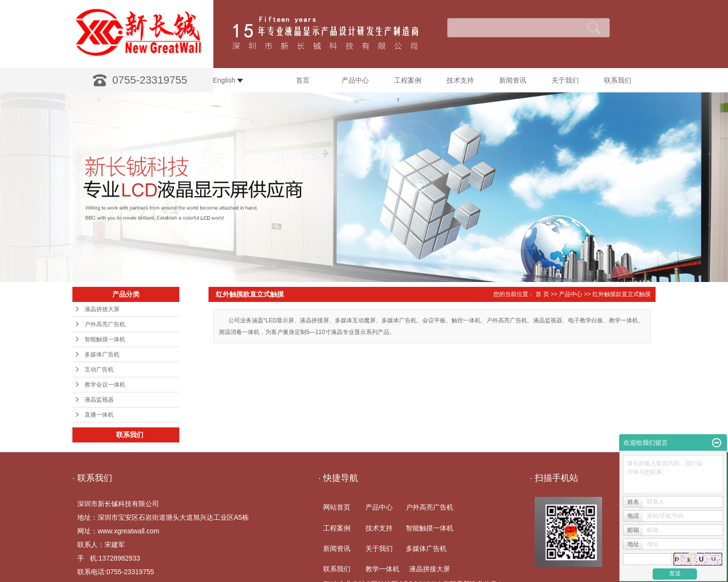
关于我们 (565, 80)
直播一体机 (99, 415)
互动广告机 (99, 370)
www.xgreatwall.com (129, 531)
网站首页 (337, 507)
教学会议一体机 (105, 385)
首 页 (542, 294)
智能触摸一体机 (105, 339)
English (228, 80)
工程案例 (408, 80)
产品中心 (355, 80)
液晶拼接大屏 (102, 309)
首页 (303, 80)
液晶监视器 (99, 400)
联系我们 (618, 80)
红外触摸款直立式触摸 (622, 294)
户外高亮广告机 (105, 324)
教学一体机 (382, 569)
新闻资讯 (513, 80)
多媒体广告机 (102, 354)
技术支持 (460, 80)
